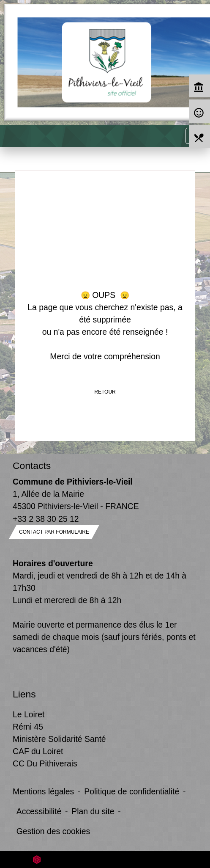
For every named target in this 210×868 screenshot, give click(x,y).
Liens (24, 694)
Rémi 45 (28, 727)
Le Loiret (29, 714)
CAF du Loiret (38, 751)
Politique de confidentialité (132, 791)
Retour (105, 392)
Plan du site (93, 811)
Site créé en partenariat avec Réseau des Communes (105, 859)
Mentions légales (43, 791)
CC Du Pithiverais (45, 763)
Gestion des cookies (53, 831)
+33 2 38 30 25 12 (46, 519)
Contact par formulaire (54, 532)
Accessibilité (39, 811)
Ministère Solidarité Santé (59, 739)
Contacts (32, 466)
